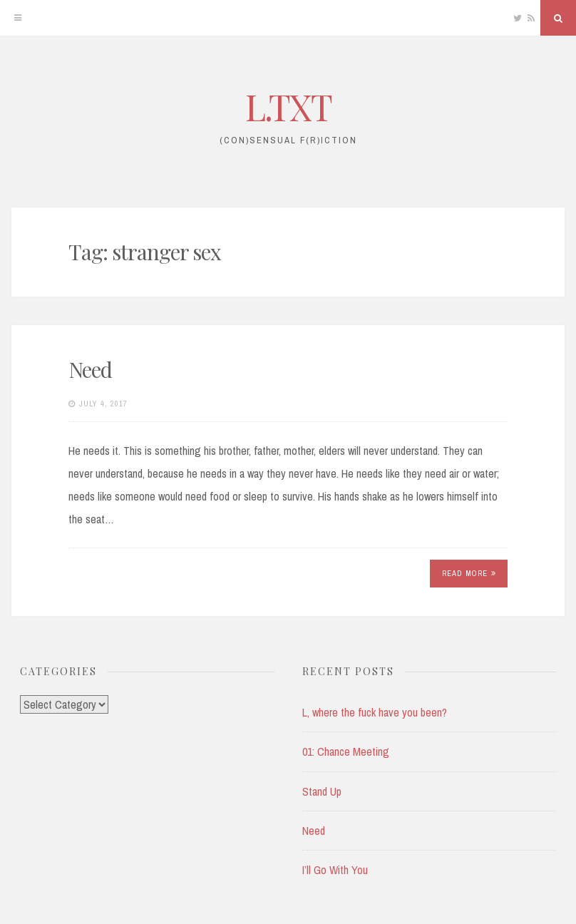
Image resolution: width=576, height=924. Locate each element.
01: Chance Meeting (346, 751)
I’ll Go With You (335, 870)
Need (90, 369)
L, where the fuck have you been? (375, 712)
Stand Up (322, 791)
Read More (469, 573)
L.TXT (288, 107)
